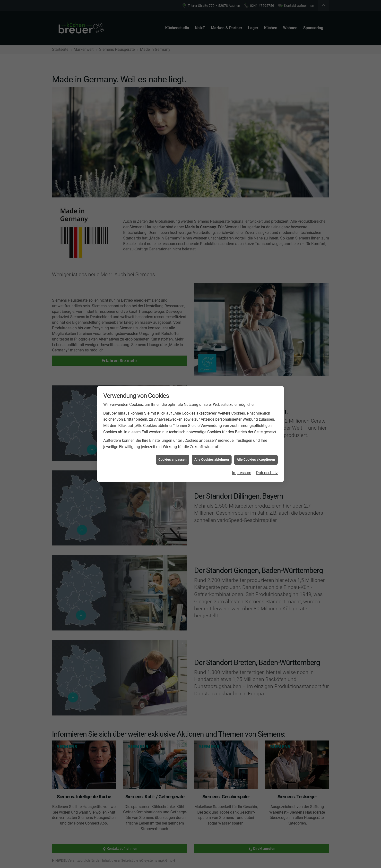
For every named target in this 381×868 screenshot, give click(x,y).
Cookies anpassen (173, 459)
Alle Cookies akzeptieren (256, 459)
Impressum (242, 472)
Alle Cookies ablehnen (212, 459)
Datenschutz (267, 472)
